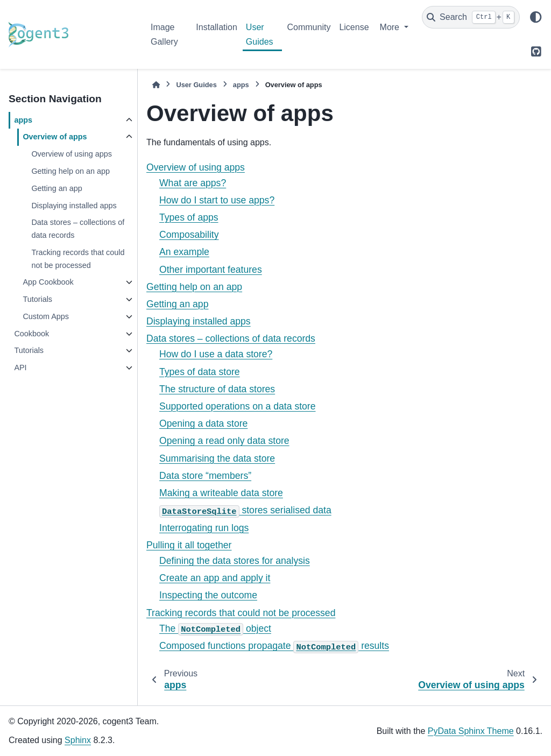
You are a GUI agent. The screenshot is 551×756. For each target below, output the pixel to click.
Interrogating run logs (204, 528)
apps (23, 120)
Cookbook (31, 334)
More (391, 27)
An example (184, 252)
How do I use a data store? (216, 354)
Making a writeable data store (221, 493)
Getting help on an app (70, 171)
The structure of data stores (217, 389)
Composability (189, 235)
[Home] (156, 85)
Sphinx (78, 740)
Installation (217, 27)
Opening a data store (203, 423)
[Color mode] (536, 17)
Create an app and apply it (215, 578)
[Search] (471, 17)
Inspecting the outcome (208, 595)
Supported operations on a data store (238, 406)
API (20, 368)
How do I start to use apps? (217, 200)
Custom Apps (46, 316)
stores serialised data (245, 510)
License (354, 27)
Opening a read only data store (224, 441)
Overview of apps (55, 137)
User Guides (260, 34)
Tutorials (37, 299)
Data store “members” (205, 476)
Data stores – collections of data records (78, 229)
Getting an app (56, 188)
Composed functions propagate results (274, 646)
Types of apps (189, 217)
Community (309, 27)
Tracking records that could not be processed (78, 259)
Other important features (211, 270)
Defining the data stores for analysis (235, 561)
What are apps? (193, 183)
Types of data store (200, 372)
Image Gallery (164, 34)
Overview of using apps (72, 154)
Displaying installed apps (74, 206)
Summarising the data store (217, 458)
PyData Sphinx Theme (471, 731)
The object (215, 628)
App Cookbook (48, 282)
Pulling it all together (189, 545)
